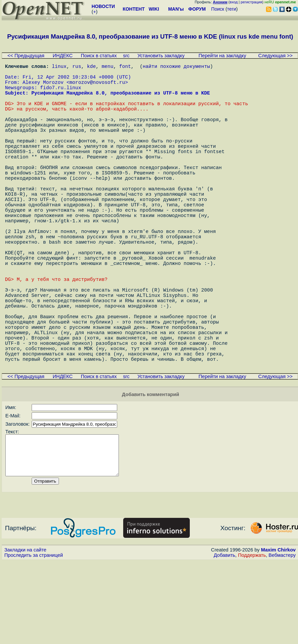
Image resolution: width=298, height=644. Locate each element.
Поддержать (252, 638)
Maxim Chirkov (278, 632)
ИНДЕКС (63, 56)
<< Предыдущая (26, 56)
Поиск (218, 9)
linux (59, 67)
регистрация (252, 2)
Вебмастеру (282, 638)
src (126, 56)
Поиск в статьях (99, 56)
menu (107, 67)
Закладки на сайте (25, 632)
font (125, 67)
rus (77, 67)
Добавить (225, 638)
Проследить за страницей (34, 638)
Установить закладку (161, 56)
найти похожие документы (176, 67)
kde (91, 67)
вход (234, 2)
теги (232, 9)
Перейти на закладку (222, 56)
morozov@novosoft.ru (97, 87)
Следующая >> (276, 56)
